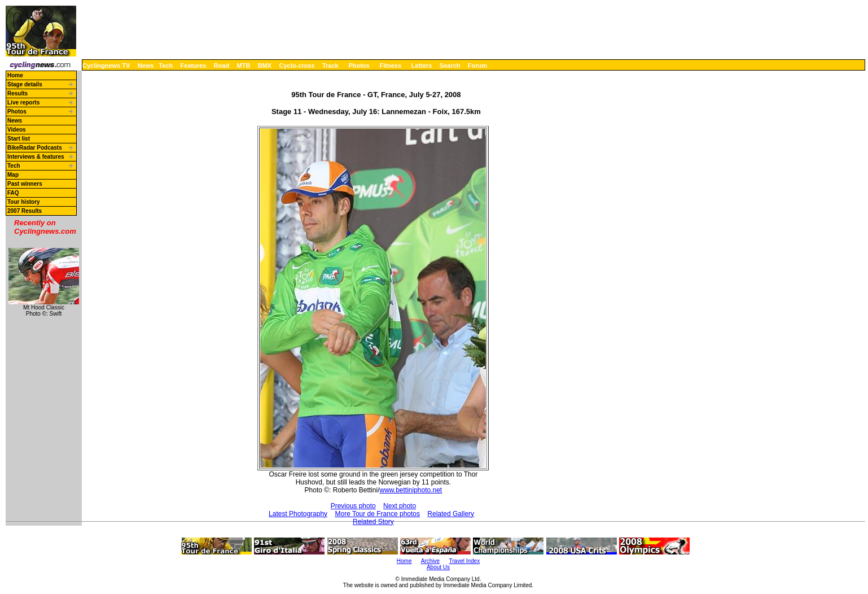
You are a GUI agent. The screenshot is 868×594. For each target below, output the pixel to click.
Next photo (400, 506)
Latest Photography (298, 514)
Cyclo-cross (297, 65)
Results (17, 93)
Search (450, 65)
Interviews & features (36, 157)
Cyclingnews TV (106, 65)
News (146, 65)
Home (15, 75)
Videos (17, 130)
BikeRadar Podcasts (35, 148)
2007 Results (25, 211)
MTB (244, 65)
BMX (265, 65)
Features (194, 65)
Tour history (24, 202)
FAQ (13, 193)
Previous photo (353, 506)
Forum (477, 65)
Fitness (390, 65)
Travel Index (465, 561)
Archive (430, 561)
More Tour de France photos (377, 514)
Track (330, 65)
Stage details (25, 84)
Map (13, 175)
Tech (166, 65)
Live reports (23, 102)
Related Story (373, 522)
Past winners (25, 184)
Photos (359, 65)
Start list (19, 139)
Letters (422, 65)
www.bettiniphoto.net (411, 490)
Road (222, 65)
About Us (438, 567)
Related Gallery (451, 514)
